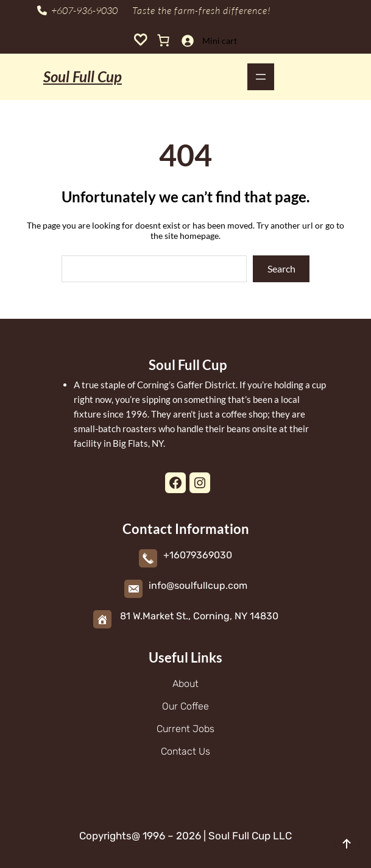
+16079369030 (198, 555)
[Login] (187, 41)
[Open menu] (261, 77)
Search (281, 269)
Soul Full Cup (83, 76)
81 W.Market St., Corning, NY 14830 (199, 616)
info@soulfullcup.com (198, 585)
